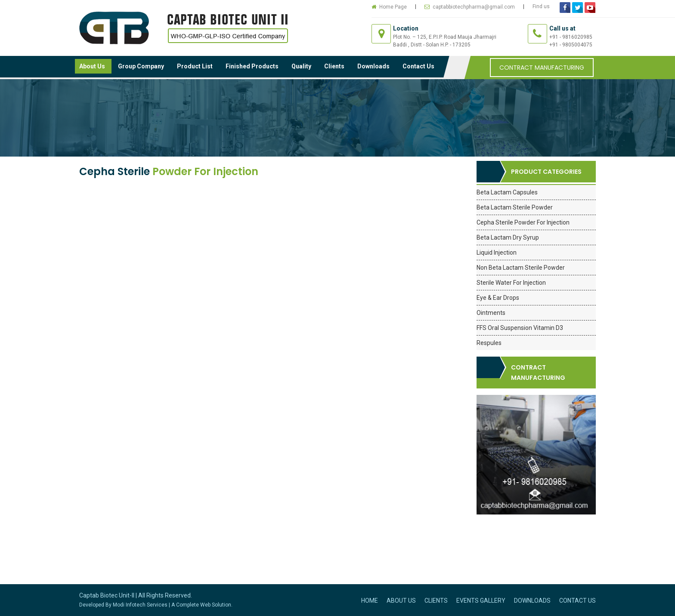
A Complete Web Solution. (202, 605)
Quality (301, 66)
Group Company (141, 66)
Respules (489, 343)
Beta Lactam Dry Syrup (508, 237)
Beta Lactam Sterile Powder (515, 207)
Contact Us (418, 66)
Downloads (373, 66)
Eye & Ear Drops (498, 298)
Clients (334, 66)
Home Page (393, 7)
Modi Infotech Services (140, 605)
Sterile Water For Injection (511, 283)
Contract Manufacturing (542, 68)
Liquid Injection (497, 253)
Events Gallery (481, 601)
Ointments (491, 313)
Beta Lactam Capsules (507, 192)
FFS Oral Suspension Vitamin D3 (520, 328)
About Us (92, 66)
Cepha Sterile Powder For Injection (523, 222)
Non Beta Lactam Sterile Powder (521, 268)
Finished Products (252, 66)
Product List (195, 66)
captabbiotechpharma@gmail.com (474, 7)
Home (370, 601)
